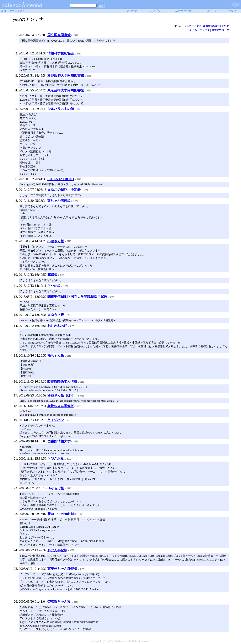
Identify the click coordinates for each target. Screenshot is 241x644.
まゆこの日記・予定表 (64, 190)
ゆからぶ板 (56, 488)
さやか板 (54, 286)
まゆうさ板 (56, 315)
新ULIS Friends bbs (62, 514)
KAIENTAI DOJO (61, 179)
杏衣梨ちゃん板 (59, 602)
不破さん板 (56, 241)
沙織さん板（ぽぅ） (62, 395)
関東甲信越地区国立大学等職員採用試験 (77, 297)
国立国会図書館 (59, 35)
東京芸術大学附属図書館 (66, 90)
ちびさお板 (55, 459)
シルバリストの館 (61, 109)
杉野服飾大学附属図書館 (66, 76)
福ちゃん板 (56, 355)
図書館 (207, 26)
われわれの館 (57, 326)
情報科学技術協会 (61, 53)
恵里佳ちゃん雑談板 (62, 569)
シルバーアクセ (193, 26)
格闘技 (216, 26)
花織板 (52, 275)
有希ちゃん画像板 (60, 406)
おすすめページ (220, 30)
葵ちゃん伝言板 (59, 201)
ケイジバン (55, 420)
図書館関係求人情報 (62, 381)
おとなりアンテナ (200, 30)
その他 (225, 26)
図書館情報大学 (59, 441)
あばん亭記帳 (57, 550)
